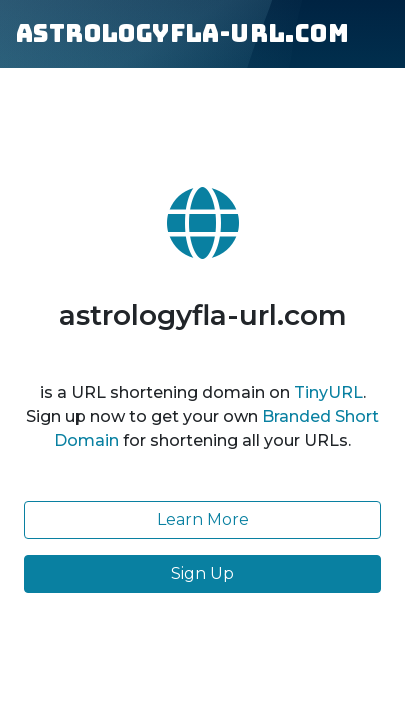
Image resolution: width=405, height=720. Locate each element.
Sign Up (202, 573)
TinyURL (328, 392)
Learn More (203, 519)
